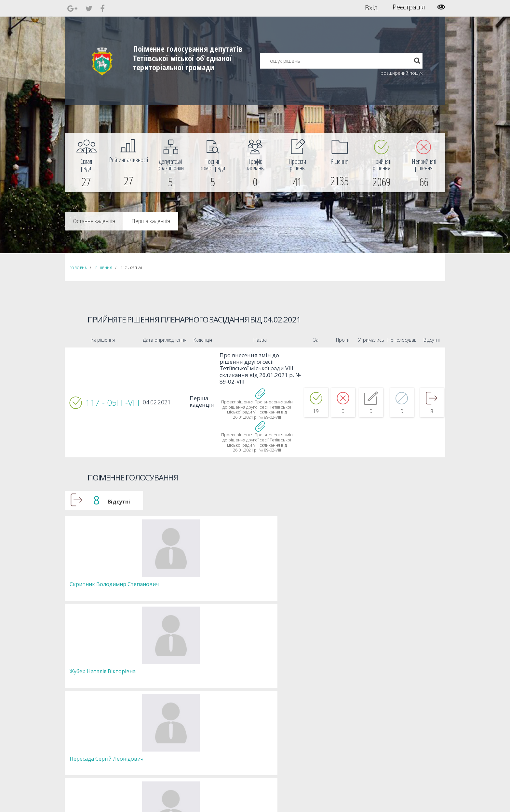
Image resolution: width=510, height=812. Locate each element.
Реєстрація (409, 7)
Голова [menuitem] (155, 720)
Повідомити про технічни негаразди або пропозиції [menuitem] (264, 740)
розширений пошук (402, 73)
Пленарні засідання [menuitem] (167, 749)
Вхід (371, 7)
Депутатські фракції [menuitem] (167, 743)
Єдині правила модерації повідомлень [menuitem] (254, 723)
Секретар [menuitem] (158, 726)
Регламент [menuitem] (159, 755)
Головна (78, 268)
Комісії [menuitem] (155, 737)
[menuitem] (86, 163)
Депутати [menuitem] (158, 732)
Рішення (104, 268)
